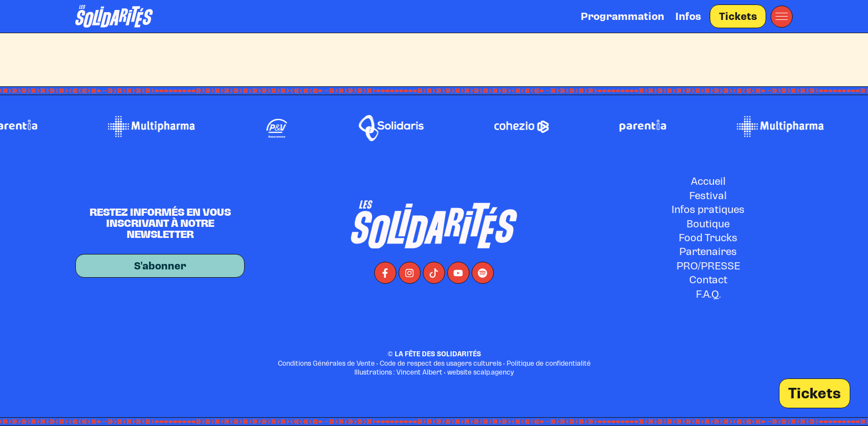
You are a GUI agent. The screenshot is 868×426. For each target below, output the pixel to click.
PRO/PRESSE (708, 266)
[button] (782, 17)
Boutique (708, 224)
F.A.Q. (708, 294)
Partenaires (708, 251)
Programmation (622, 16)
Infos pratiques (708, 209)
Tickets (738, 16)
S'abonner (160, 266)
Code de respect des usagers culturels (441, 363)
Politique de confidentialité (549, 363)
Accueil (708, 181)
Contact (708, 280)
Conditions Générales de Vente (326, 363)
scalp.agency (494, 372)
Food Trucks (708, 238)
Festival (708, 196)
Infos (688, 16)
